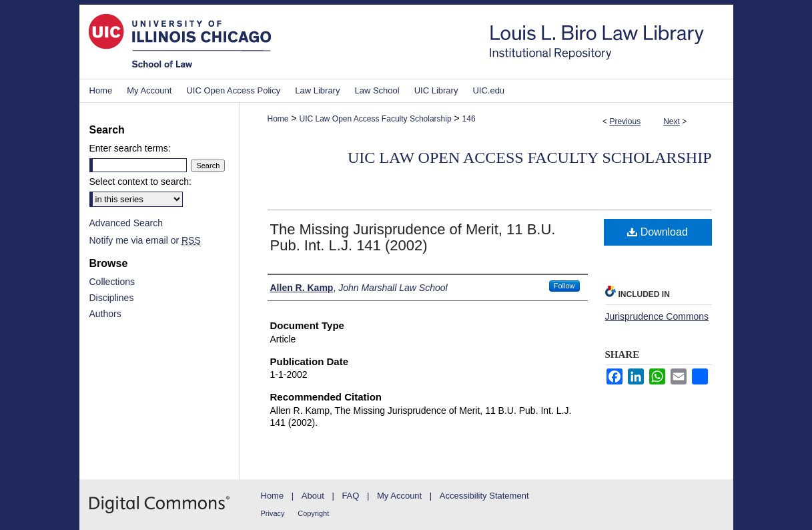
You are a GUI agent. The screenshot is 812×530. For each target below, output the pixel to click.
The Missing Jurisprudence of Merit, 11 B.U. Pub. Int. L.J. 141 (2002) (413, 237)
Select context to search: (140, 182)
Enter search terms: (130, 148)
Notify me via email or (145, 240)
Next (672, 121)
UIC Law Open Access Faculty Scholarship (375, 119)
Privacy (273, 513)
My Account (399, 496)
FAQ (350, 496)
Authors (105, 314)
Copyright (313, 513)
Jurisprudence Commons (657, 316)
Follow (564, 286)
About (313, 496)
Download (658, 232)
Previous (625, 121)
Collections (112, 282)
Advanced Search (126, 223)
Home (278, 119)
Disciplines (112, 298)
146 (469, 119)
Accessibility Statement (484, 496)
